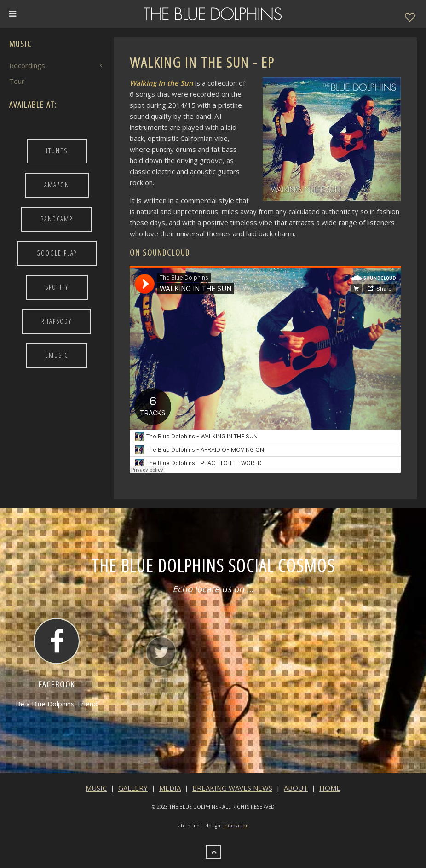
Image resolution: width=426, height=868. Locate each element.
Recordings (27, 65)
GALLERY (133, 788)
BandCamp (57, 219)
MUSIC (96, 788)
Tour (17, 81)
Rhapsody (57, 321)
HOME (330, 788)
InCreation (236, 826)
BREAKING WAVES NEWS (232, 788)
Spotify (57, 287)
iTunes (57, 151)
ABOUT (296, 788)
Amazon (57, 185)
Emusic (57, 355)
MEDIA (170, 788)
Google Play (57, 253)
